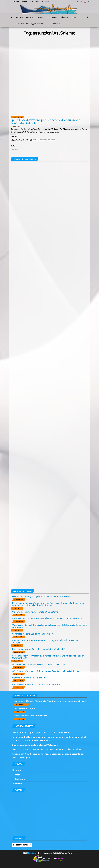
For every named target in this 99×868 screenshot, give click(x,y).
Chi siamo (15, 2)
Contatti (24, 2)
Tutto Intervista (22, 24)
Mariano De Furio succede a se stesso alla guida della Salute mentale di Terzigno (46, 641)
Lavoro (41, 17)
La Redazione (35, 2)
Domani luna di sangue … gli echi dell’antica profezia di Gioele (41, 596)
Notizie (20, 17)
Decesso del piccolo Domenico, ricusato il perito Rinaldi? (39, 649)
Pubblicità (45, 2)
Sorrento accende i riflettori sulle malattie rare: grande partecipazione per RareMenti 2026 (48, 657)
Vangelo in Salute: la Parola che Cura (30, 678)
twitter (81, 2)
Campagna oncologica (24, 708)
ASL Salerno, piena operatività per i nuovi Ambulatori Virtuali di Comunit (46, 671)
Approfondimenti (38, 24)
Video (74, 17)
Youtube (85, 2)
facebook (78, 2)
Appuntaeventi (54, 24)
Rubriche (30, 17)
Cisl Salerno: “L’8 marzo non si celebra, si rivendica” (36, 684)
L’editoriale (64, 17)
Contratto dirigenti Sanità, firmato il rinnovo (33, 634)
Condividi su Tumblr (20, 140)
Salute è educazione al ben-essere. (31, 716)
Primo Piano (52, 17)
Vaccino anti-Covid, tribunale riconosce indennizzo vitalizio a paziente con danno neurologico (50, 626)
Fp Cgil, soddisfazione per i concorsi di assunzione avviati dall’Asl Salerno (45, 122)
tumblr (89, 2)
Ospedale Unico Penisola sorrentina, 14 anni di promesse (39, 664)
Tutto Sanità (32, 853)
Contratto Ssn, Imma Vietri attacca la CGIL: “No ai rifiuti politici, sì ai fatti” (47, 618)
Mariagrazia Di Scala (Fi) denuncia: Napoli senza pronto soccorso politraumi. (50, 701)
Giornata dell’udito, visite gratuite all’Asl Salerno (35, 612)
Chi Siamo (17, 770)
